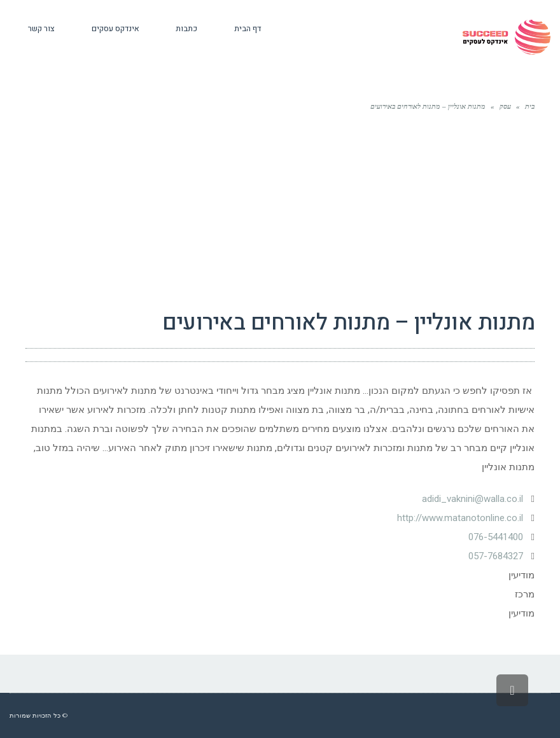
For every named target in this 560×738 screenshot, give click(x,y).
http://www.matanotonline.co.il (460, 518)
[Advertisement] (280, 209)
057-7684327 (496, 556)
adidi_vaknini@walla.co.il (472, 499)
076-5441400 (496, 537)
